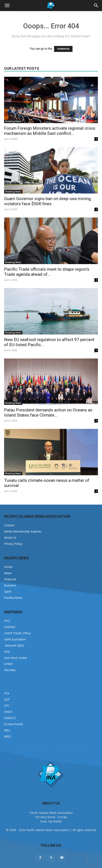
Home (8, 567)
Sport (8, 591)
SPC (7, 706)
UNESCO (10, 718)
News (8, 573)
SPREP (8, 664)
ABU (7, 730)
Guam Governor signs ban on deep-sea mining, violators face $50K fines (48, 201)
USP (7, 699)
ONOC (8, 712)
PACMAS (10, 670)
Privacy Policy (13, 544)
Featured (10, 579)
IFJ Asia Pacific (14, 724)
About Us (10, 538)
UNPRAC (10, 627)
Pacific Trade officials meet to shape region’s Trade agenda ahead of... (47, 272)
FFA (7, 693)
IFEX (7, 652)
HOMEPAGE (63, 49)
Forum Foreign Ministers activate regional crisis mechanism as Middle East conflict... (50, 131)
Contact (9, 525)
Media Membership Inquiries (23, 531)
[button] (7, 6)
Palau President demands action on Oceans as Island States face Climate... (48, 413)
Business (10, 585)
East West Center (16, 658)
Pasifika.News (13, 598)
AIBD (8, 736)
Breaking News (13, 121)
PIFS (7, 621)
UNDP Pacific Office (17, 633)
